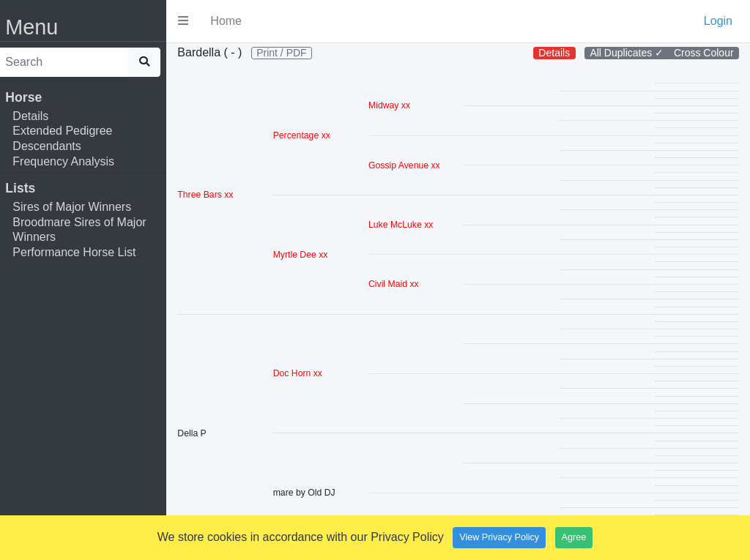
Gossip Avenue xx (410, 184)
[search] (72, 62)
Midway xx (395, 124)
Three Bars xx (215, 214)
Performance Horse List (83, 252)
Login (718, 21)
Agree (574, 537)
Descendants (56, 146)
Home (235, 21)
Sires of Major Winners (81, 207)
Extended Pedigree (72, 131)
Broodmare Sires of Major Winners (89, 230)
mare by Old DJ (312, 512)
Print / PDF (223, 71)
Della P (201, 452)
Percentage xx (309, 154)
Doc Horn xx (305, 392)
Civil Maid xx (400, 303)
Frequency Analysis (73, 161)
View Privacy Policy (499, 537)
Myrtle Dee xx (308, 273)
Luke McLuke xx (406, 244)
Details (40, 116)
